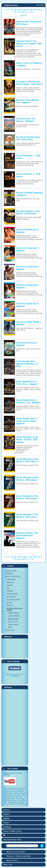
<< (6, 10)
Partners (6, 814)
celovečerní (10, 582)
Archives (6, 818)
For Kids (9, 603)
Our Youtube (13, 769)
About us (6, 810)
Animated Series (12, 594)
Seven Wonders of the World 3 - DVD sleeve (27, 497)
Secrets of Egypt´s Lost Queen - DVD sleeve (28, 212)
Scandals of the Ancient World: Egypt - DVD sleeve (29, 83)
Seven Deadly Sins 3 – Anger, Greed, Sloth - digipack (27, 421)
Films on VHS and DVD (13, 577)
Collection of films (11, 571)
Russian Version (13, 625)
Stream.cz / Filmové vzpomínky (18, 856)
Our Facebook (13, 661)
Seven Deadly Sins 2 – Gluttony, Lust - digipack (28, 401)
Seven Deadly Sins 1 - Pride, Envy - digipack (27, 383)
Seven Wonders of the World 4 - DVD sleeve (27, 516)
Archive (11, 566)
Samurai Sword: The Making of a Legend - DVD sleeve (29, 44)
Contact (6, 823)
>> (32, 12)
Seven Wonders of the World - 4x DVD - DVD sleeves (27, 440)
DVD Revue (9, 574)
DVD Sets (10, 605)
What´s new (8, 865)
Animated (10, 591)
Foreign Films (11, 580)
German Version (13, 622)
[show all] (23, 15)
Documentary (11, 597)
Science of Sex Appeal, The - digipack (28, 101)
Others (10, 627)
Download (7, 827)
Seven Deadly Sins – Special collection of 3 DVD (27, 364)
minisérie (10, 585)
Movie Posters (10, 630)
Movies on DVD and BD (16, 852)
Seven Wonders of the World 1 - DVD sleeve (27, 460)
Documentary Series (13, 600)
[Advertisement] (15, 648)
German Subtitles (14, 616)
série (8, 588)
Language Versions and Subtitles (14, 609)
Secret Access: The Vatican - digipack (26, 120)
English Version (13, 619)
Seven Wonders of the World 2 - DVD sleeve (27, 479)
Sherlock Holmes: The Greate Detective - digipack (27, 536)
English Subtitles (14, 613)
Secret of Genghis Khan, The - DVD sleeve (28, 138)
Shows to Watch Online (12, 831)
